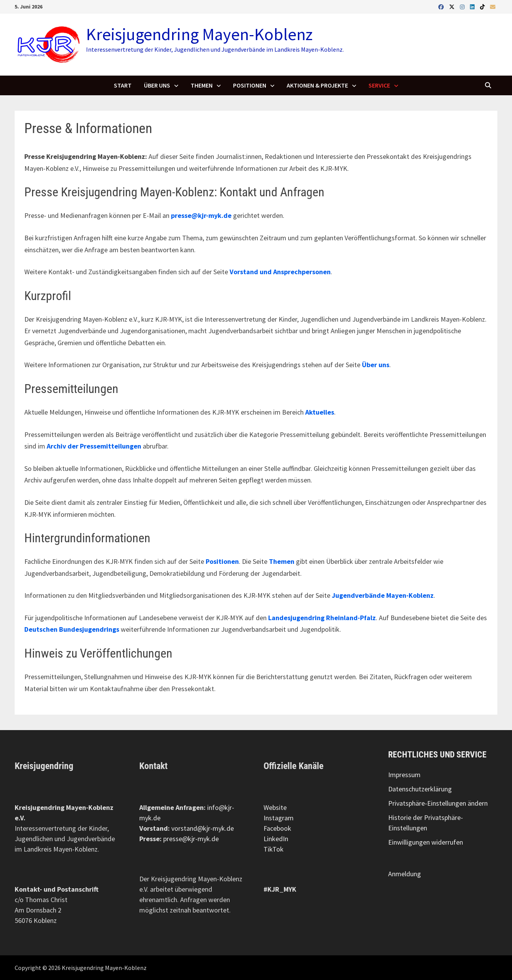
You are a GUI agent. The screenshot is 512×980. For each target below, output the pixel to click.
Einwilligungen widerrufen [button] (426, 842)
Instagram (279, 818)
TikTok (274, 849)
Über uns (157, 85)
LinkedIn (276, 839)
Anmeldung (405, 874)
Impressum (404, 775)
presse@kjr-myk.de (191, 839)
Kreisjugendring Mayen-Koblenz (199, 34)
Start (123, 85)
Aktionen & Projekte (317, 85)
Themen (202, 85)
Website (275, 807)
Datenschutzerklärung (420, 789)
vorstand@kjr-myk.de (203, 828)
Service (379, 85)
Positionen (250, 85)
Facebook (277, 828)
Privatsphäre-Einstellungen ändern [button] (438, 803)
